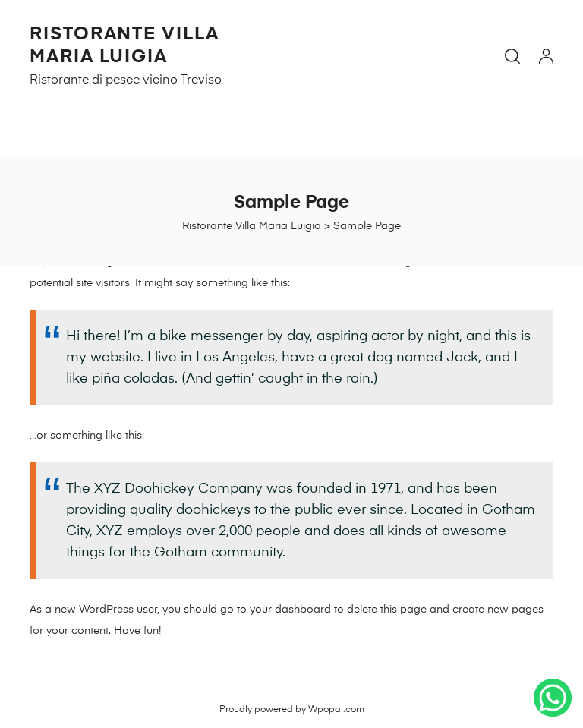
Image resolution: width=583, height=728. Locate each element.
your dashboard (290, 610)
